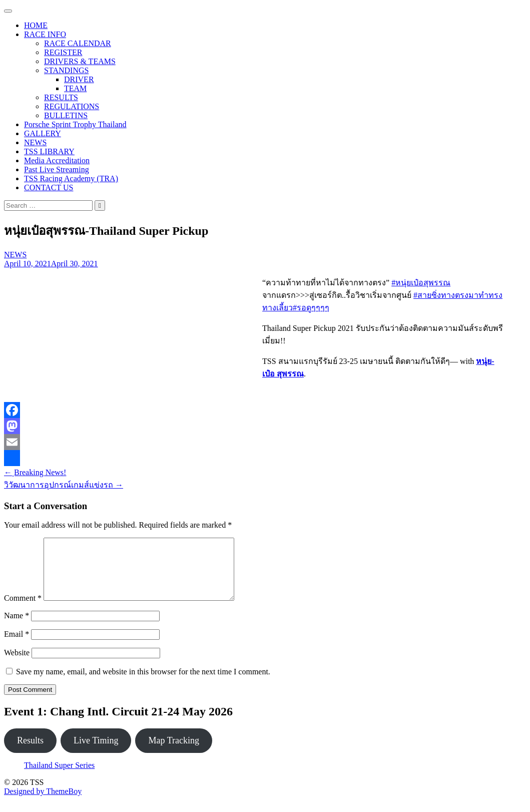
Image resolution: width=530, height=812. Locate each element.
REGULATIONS (72, 106)
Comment (23, 610)
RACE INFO (45, 34)
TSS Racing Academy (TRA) (71, 178)
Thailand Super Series (59, 777)
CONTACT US (49, 187)
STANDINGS (66, 70)
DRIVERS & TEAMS (80, 61)
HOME (36, 25)
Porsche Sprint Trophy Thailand (75, 124)
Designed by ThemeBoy (43, 803)
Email (17, 646)
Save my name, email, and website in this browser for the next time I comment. (143, 684)
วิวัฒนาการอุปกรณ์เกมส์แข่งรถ (64, 485)
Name (17, 628)
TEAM (75, 88)
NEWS (35, 142)
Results (30, 752)
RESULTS (61, 97)
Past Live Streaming (57, 169)
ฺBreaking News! (35, 472)
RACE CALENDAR (78, 43)
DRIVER (79, 79)
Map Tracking (174, 752)
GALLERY (43, 133)
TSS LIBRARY (49, 151)
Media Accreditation (57, 160)
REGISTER (63, 52)
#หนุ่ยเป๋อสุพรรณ (421, 283)
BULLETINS (66, 115)
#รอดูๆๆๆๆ (311, 308)
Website (17, 665)
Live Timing (96, 752)
